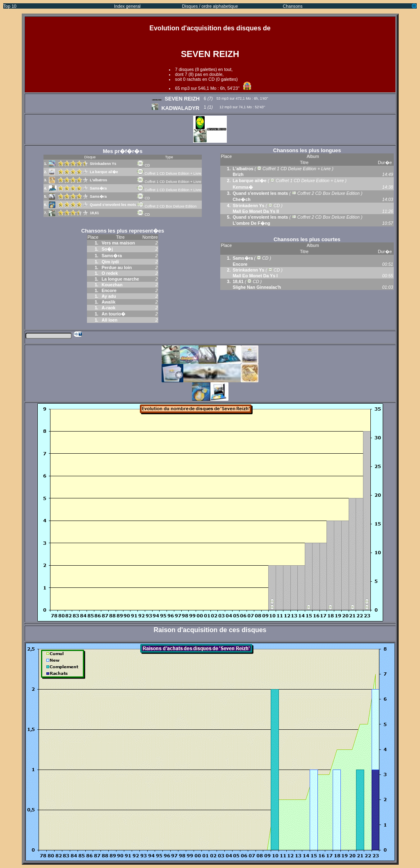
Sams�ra (98, 188)
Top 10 (10, 6)
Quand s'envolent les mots (113, 205)
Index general (127, 6)
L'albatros (98, 180)
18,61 (94, 213)
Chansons (293, 6)
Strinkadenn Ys (103, 164)
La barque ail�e (104, 172)
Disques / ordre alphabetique (210, 6)
